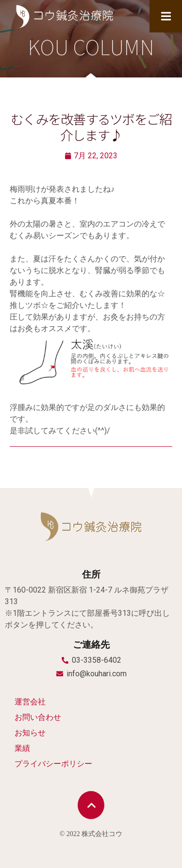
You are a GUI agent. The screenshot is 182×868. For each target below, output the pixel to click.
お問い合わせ (38, 717)
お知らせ (30, 733)
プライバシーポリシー (53, 764)
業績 (22, 748)
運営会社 (30, 702)
